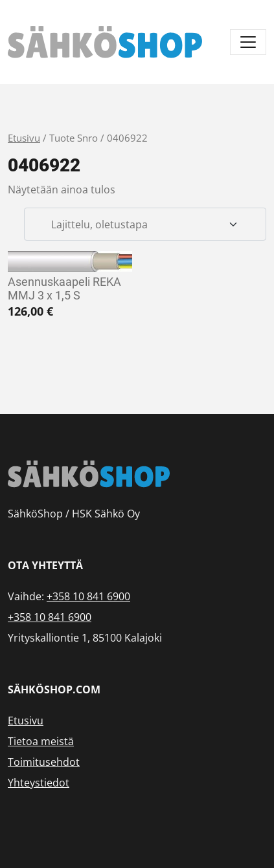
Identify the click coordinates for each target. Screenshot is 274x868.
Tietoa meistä (41, 741)
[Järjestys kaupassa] (145, 224)
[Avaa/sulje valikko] (248, 42)
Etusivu (24, 138)
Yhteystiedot (39, 783)
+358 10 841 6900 (88, 596)
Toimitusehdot (44, 762)
